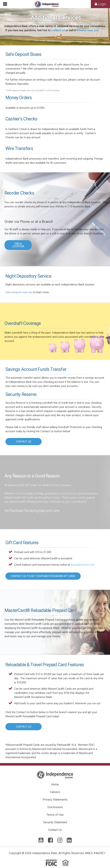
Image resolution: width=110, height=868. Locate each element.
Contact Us (55, 830)
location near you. (88, 30)
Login (100, 4)
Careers (55, 792)
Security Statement (55, 822)
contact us (58, 30)
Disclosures (55, 807)
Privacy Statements (55, 800)
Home (55, 784)
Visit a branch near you (19, 292)
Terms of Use (55, 815)
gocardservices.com (83, 565)
